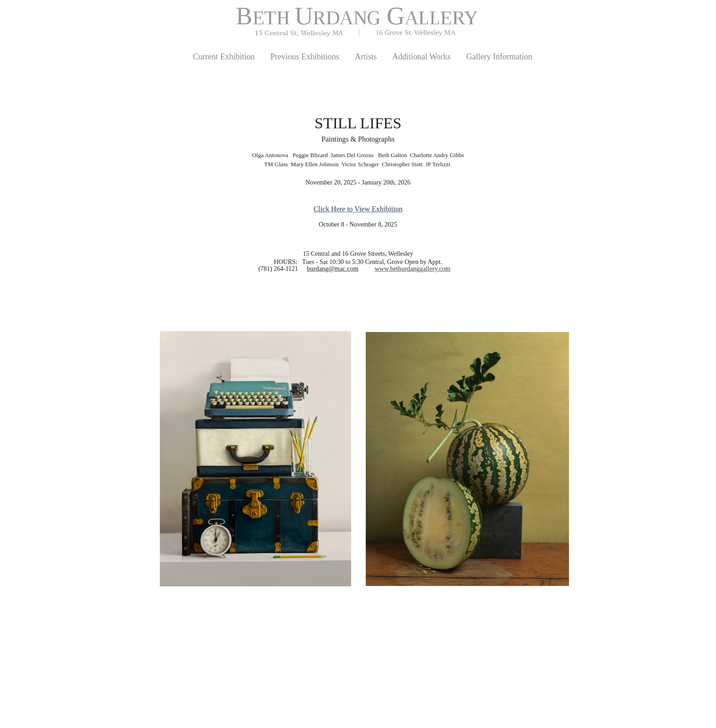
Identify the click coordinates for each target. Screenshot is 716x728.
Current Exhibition (224, 57)
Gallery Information (499, 57)
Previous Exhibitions (305, 57)
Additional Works (421, 57)
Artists (366, 57)
